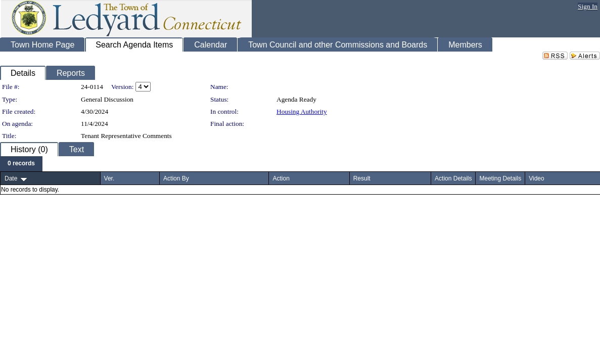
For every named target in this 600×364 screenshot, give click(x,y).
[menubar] (21, 164)
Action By (176, 178)
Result (362, 178)
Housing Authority (302, 111)
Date (11, 178)
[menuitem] (21, 164)
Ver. (109, 178)
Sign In (588, 6)
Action (281, 178)
